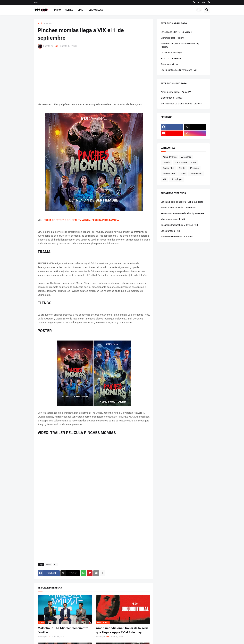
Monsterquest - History (172, 38)
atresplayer (177, 179)
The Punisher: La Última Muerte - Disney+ (181, 104)
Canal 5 (166, 163)
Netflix (182, 168)
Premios (194, 168)
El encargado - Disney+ (172, 98)
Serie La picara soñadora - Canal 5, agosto (182, 202)
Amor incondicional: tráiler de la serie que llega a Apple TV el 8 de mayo (122, 630)
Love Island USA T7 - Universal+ (177, 32)
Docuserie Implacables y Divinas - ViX (179, 225)
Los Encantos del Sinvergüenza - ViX (179, 70)
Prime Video (169, 174)
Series (69, 10)
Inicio (37, 2)
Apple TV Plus (170, 157)
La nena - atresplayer (171, 53)
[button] (199, 10)
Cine (80, 10)
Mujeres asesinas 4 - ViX (173, 219)
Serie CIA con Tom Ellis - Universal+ (178, 208)
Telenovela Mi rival (170, 64)
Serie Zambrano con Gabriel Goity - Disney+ (182, 213)
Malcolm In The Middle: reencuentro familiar (63, 630)
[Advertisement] (94, 76)
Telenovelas (95, 10)
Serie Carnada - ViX (170, 231)
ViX (55, 565)
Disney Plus (168, 168)
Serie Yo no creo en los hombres (177, 237)
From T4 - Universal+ (171, 58)
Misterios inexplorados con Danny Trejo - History (181, 45)
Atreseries (186, 157)
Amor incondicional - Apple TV (176, 92)
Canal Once (181, 163)
